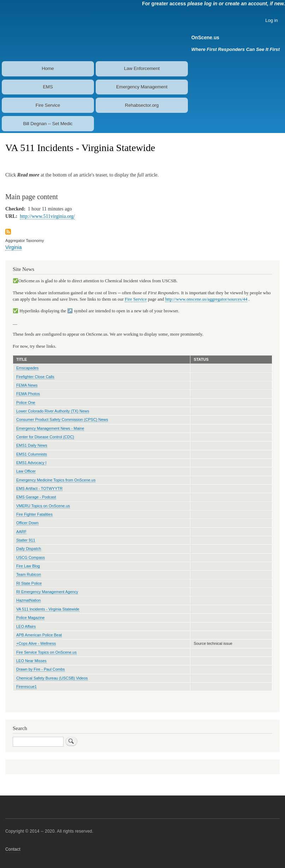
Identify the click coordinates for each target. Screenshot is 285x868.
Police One (26, 403)
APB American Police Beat (39, 635)
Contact (13, 849)
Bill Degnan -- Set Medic (48, 124)
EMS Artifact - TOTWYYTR (39, 488)
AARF (21, 532)
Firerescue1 (26, 687)
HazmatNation (28, 600)
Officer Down (27, 523)
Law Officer (26, 471)
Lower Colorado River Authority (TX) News (53, 411)
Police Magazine (30, 618)
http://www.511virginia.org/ (47, 216)
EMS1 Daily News (32, 445)
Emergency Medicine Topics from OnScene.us (56, 480)
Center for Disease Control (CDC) (45, 437)
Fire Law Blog (28, 566)
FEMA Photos (28, 394)
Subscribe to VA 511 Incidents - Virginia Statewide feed (8, 232)
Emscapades (27, 368)
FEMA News (27, 385)
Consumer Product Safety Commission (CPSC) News (62, 419)
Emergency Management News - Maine (50, 428)
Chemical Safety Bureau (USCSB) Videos (52, 678)
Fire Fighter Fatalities (34, 514)
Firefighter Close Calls (35, 377)
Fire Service (48, 105)
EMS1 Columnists (32, 454)
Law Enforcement (142, 68)
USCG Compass (31, 557)
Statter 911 (26, 540)
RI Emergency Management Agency (47, 592)
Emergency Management (142, 87)
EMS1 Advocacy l (31, 463)
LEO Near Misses (31, 661)
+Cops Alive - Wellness (36, 643)
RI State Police (29, 583)
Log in (271, 20)
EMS (48, 87)
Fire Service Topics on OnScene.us (46, 652)
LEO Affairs (26, 626)
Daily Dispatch (29, 549)
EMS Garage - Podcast (36, 497)
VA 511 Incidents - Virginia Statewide (48, 609)
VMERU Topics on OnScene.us (43, 506)
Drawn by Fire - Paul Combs (41, 669)
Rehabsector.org (142, 105)
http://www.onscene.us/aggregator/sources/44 (206, 299)
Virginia (13, 247)
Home (48, 68)
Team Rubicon (29, 574)
